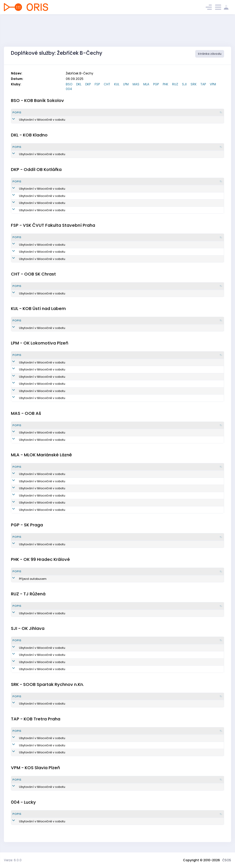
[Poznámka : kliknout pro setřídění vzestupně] (206, 113)
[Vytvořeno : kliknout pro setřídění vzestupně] (168, 113)
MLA (146, 84)
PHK (165, 84)
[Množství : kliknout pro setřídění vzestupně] (96, 113)
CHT (107, 84)
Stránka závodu (210, 54)
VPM (213, 84)
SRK (194, 84)
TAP (203, 84)
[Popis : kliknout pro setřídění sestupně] (45, 113)
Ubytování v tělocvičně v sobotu (36, 120)
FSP (97, 84)
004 (69, 89)
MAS (136, 84)
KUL (117, 84)
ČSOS (227, 860)
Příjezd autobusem (26, 579)
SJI (184, 84)
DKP (88, 84)
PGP (156, 84)
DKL (79, 84)
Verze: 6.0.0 (13, 860)
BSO (69, 84)
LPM (126, 84)
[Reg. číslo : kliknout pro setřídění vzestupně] (131, 113)
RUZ (175, 84)
